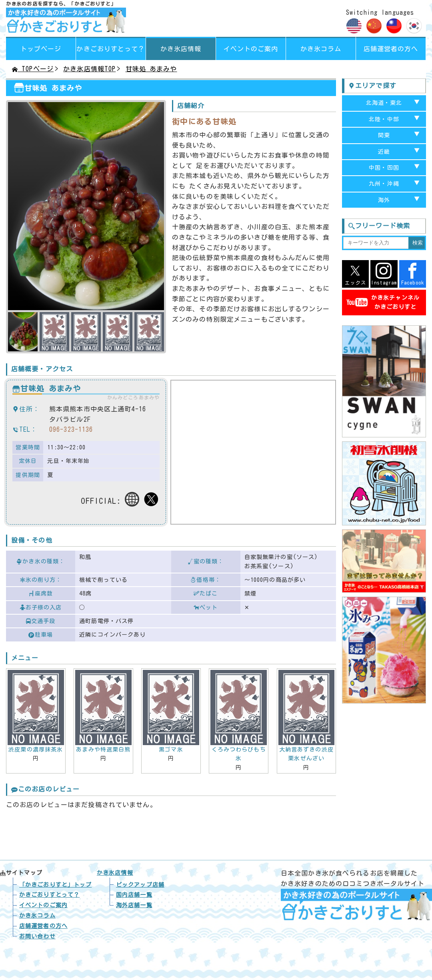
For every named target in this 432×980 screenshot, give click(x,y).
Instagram (384, 274)
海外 (384, 200)
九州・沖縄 (384, 184)
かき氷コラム (321, 49)
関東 (384, 135)
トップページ (41, 49)
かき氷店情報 (181, 49)
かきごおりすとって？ (49, 895)
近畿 (384, 152)
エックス (355, 274)
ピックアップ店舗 (140, 885)
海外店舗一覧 (134, 905)
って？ (111, 49)
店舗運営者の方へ (391, 49)
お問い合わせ (37, 936)
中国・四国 (384, 168)
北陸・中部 (384, 119)
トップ (55, 885)
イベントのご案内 (251, 49)
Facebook (413, 274)
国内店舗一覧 (134, 895)
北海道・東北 (384, 103)
